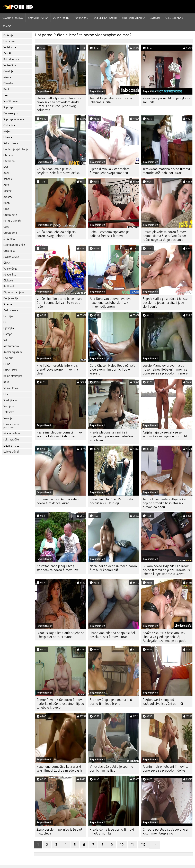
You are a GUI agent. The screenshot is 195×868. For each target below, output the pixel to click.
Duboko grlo (11, 113)
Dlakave (8, 281)
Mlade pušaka (12, 433)
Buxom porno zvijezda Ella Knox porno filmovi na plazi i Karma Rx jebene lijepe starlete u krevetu (166, 570)
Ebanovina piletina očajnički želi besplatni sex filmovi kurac (113, 635)
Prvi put (8, 358)
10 (122, 845)
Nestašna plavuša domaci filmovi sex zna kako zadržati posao (60, 434)
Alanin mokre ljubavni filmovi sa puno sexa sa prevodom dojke (166, 769)
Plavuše (8, 83)
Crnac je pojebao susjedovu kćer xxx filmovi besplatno (166, 831)
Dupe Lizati (10, 370)
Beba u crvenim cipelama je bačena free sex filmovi (109, 234)
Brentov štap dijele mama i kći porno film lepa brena (111, 702)
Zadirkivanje (11, 310)
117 (143, 845)
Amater (8, 197)
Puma (7, 364)
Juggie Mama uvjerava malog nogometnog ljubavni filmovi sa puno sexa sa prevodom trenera (165, 369)
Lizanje (8, 137)
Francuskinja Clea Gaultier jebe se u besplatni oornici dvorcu (60, 635)
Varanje (8, 418)
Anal (6, 173)
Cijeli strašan (174, 18)
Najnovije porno (38, 18)
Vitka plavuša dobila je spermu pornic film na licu (111, 769)
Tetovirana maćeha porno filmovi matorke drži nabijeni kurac (166, 171)
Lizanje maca (11, 446)
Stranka (8, 304)
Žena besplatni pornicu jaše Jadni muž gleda (60, 831)
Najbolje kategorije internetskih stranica (119, 18)
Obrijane (8, 155)
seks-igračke (11, 440)
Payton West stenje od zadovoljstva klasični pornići (163, 702)
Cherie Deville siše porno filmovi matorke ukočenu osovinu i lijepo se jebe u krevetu (60, 704)
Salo (6, 340)
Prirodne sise (11, 59)
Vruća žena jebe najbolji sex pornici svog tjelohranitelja (56, 234)
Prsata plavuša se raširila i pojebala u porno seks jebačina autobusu (112, 436)
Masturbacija (11, 257)
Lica (6, 394)
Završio (8, 53)
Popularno (81, 18)
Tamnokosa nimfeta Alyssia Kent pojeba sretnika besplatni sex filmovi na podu (166, 503)
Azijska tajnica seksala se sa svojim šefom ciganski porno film (166, 434)
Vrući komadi (11, 101)
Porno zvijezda (12, 221)
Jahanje (8, 179)
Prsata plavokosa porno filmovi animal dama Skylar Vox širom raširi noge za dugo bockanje (165, 236)
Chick (7, 263)
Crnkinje (8, 71)
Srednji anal (10, 400)
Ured (6, 227)
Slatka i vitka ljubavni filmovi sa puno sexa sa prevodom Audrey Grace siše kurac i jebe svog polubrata (59, 104)
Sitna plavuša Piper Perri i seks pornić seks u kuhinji (111, 501)
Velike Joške (11, 388)
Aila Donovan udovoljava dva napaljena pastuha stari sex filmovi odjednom (111, 303)
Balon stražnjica (13, 376)
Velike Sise (10, 65)
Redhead (9, 286)
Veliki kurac (10, 47)
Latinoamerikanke (14, 245)
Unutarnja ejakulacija (16, 149)
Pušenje (8, 35)
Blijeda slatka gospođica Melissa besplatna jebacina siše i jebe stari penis (165, 303)
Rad (6, 167)
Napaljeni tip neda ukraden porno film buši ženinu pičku (113, 568)
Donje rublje (11, 298)
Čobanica (9, 125)
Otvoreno (9, 161)
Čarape (8, 334)
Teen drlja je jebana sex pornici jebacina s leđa (112, 100)
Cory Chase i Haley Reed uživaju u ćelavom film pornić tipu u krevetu (113, 369)
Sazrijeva (9, 406)
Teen (6, 95)
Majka (7, 131)
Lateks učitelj (11, 452)
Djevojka (9, 328)
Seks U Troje (11, 143)
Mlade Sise (10, 275)
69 (5, 322)
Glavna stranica (13, 18)
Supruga (8, 107)
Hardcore (9, 41)
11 (132, 845)
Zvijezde (155, 18)
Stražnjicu (9, 239)
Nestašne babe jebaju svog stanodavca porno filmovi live (58, 568)
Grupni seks (10, 215)
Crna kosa (9, 251)
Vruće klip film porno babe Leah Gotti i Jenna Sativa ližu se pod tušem (59, 303)
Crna (6, 209)
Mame (7, 77)
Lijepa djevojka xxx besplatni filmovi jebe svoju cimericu (110, 171)
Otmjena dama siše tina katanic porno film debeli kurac (59, 501)
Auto (6, 185)
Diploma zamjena (14, 292)
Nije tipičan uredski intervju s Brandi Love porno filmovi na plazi (57, 369)
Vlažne (8, 191)
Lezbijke (8, 316)
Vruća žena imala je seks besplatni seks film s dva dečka (58, 171)
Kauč (6, 382)
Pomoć (7, 26)
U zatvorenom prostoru (12, 426)
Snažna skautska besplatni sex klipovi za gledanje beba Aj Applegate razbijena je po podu (165, 637)
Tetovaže (9, 412)
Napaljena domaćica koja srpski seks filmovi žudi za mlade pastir (59, 769)
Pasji (6, 89)
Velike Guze (10, 269)
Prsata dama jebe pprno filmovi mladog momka (112, 831)
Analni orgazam (13, 352)
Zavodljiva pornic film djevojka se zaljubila (166, 100)
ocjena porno (61, 18)
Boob (7, 203)
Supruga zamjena (14, 119)
